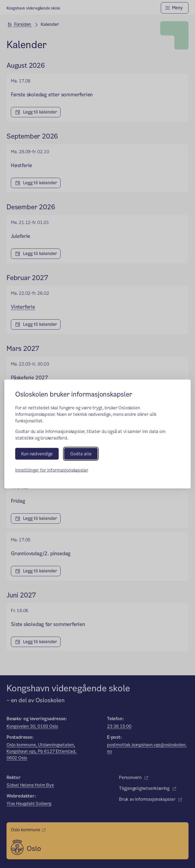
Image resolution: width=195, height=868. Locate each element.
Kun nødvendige (37, 454)
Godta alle (81, 454)
